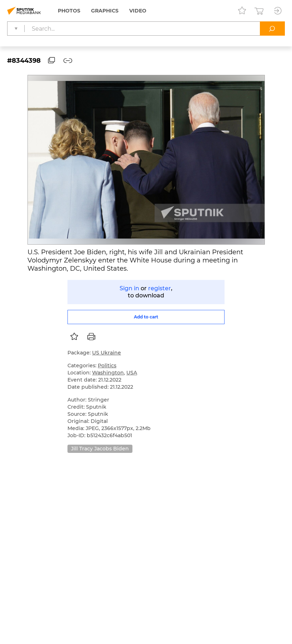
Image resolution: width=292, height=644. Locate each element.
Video (138, 11)
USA (132, 373)
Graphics (105, 11)
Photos (69, 11)
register (160, 288)
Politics (107, 366)
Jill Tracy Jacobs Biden (100, 449)
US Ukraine (107, 353)
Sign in (129, 288)
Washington (108, 373)
